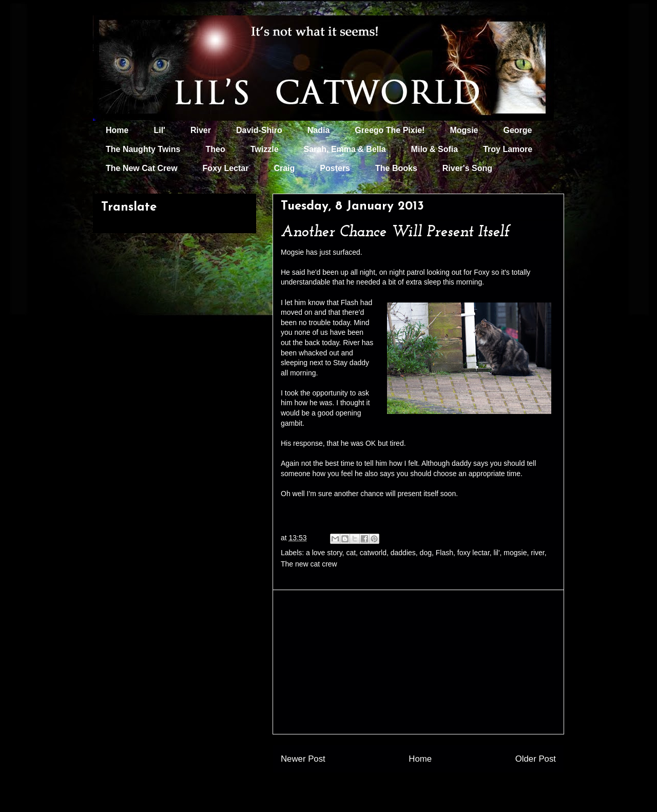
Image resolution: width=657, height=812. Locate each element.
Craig (284, 168)
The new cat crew (309, 564)
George (518, 130)
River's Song (467, 168)
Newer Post (303, 759)
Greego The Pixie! (390, 130)
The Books (396, 168)
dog (426, 553)
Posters (335, 168)
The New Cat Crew (142, 168)
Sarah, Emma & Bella (345, 149)
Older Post (536, 759)
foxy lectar (474, 553)
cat (351, 553)
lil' (497, 553)
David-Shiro (259, 130)
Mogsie (464, 130)
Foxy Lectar (226, 168)
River (201, 130)
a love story (324, 553)
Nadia (319, 130)
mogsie (515, 553)
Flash (445, 553)
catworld (373, 553)
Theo (215, 149)
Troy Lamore (508, 149)
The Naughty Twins (143, 149)
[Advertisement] (418, 662)
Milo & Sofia (435, 149)
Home (117, 130)
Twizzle (265, 149)
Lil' (159, 130)
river (537, 553)
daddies (403, 553)
